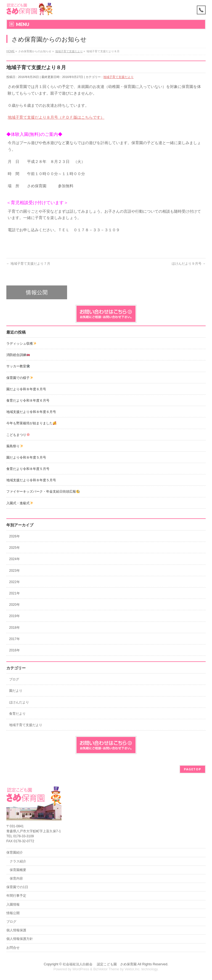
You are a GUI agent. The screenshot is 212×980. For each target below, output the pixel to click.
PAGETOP (193, 769)
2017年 (14, 639)
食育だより (17, 714)
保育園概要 (18, 870)
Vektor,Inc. (132, 969)
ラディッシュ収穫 (21, 344)
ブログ (14, 679)
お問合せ (13, 948)
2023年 (14, 571)
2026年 (14, 536)
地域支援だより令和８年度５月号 (31, 480)
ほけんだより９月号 (189, 264)
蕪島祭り (15, 446)
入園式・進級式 (20, 503)
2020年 (14, 605)
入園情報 (13, 904)
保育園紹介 (15, 852)
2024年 (14, 559)
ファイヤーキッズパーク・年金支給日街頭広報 (43, 492)
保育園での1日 (17, 887)
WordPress (81, 969)
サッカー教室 (18, 366)
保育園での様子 (20, 378)
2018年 (14, 628)
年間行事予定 (16, 896)
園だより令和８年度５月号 (26, 457)
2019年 (14, 616)
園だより (16, 691)
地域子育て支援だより (118, 77)
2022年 (14, 582)
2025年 (14, 548)
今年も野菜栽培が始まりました (31, 423)
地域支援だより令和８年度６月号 (31, 412)
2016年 (14, 650)
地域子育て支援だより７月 (28, 264)
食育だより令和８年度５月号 (28, 469)
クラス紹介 (18, 861)
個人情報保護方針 (20, 939)
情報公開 (13, 913)
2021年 (14, 593)
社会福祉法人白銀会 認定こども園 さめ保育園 (100, 964)
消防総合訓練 (18, 355)
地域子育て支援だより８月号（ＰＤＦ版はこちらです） (56, 117)
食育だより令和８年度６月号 (28, 401)
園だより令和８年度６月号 (26, 389)
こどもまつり (18, 435)
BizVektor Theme (106, 969)
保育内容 (16, 878)
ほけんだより (19, 702)
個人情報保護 (16, 930)
